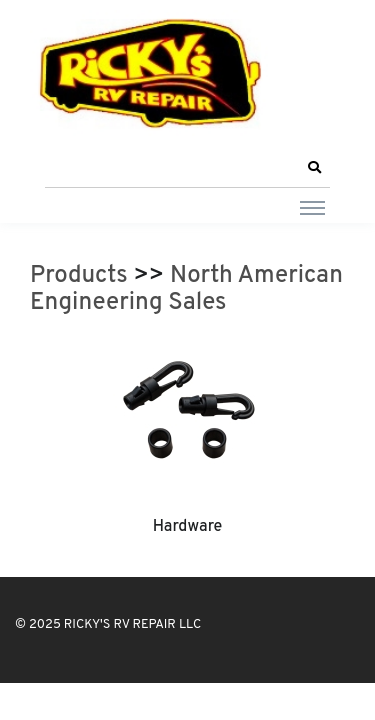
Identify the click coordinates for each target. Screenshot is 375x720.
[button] (314, 168)
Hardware (188, 527)
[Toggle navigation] (312, 207)
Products (79, 276)
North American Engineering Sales (186, 290)
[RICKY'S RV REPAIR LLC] (155, 73)
